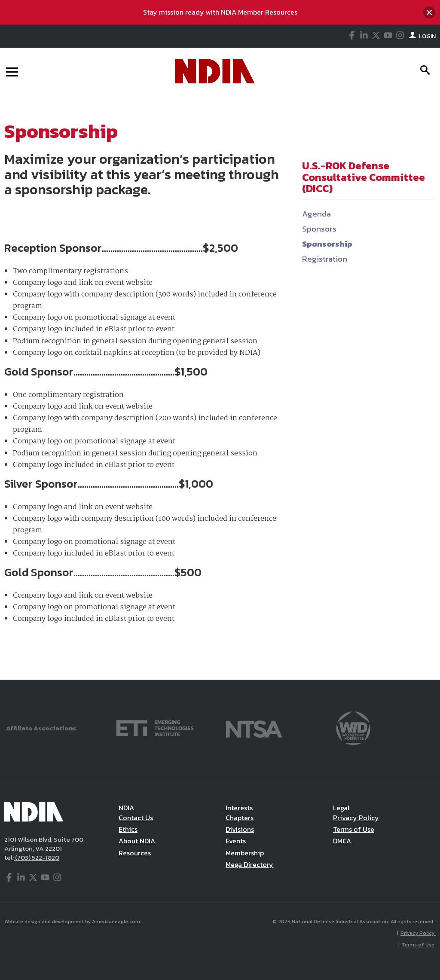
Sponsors (319, 229)
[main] (220, 387)
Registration (325, 259)
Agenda (316, 214)
